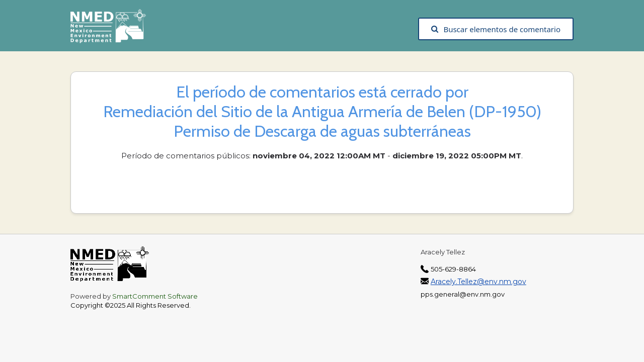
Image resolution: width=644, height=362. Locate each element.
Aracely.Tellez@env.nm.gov (478, 282)
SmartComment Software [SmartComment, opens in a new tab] (155, 296)
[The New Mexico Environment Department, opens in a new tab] (113, 29)
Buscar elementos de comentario (496, 29)
